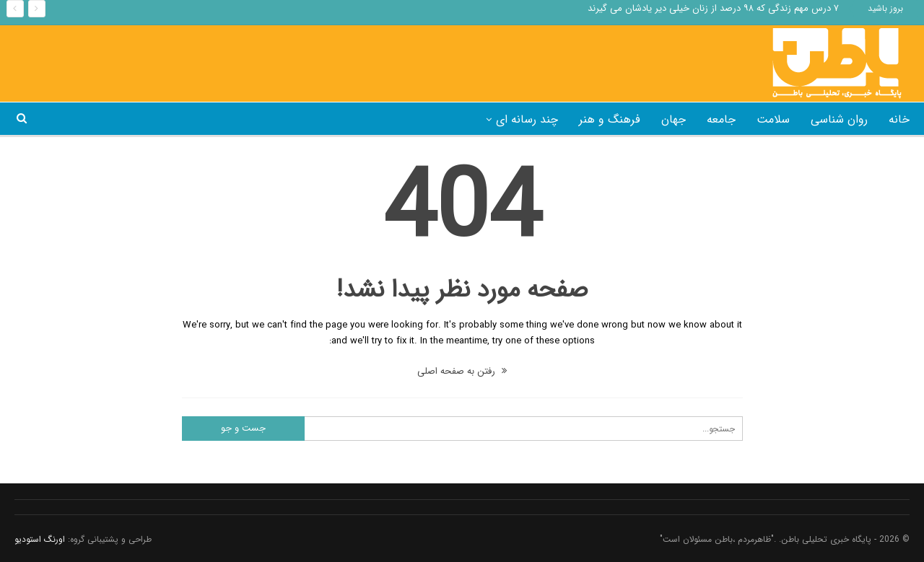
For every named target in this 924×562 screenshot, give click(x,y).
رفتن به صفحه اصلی (462, 371)
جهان (674, 119)
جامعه (721, 119)
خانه (899, 119)
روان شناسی (839, 119)
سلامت (773, 119)
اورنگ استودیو (40, 539)
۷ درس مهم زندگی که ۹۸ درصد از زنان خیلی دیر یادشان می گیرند (713, 8)
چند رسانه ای (527, 119)
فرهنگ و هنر (610, 119)
